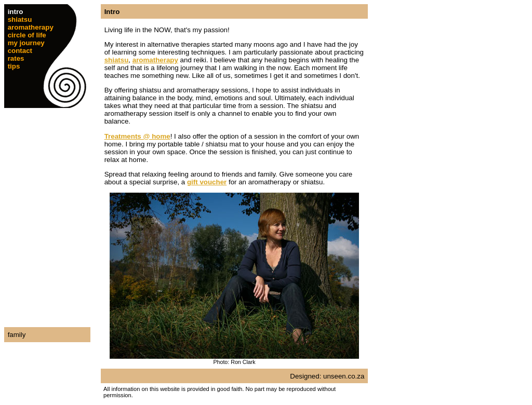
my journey (26, 43)
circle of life (27, 35)
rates (16, 58)
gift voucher (207, 182)
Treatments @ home (137, 136)
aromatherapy (31, 27)
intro (16, 12)
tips (14, 66)
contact (20, 51)
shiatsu (20, 19)
